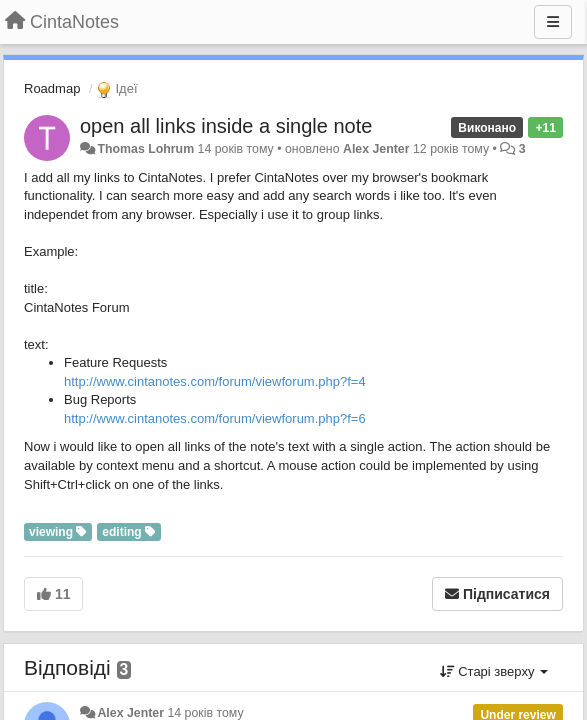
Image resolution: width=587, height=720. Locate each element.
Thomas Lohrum (145, 149)
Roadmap (52, 88)
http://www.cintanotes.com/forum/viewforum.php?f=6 (215, 418)
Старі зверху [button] (494, 671)
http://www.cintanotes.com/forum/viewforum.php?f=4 (215, 381)
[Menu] (553, 22)
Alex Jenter (376, 149)
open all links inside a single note (226, 126)
